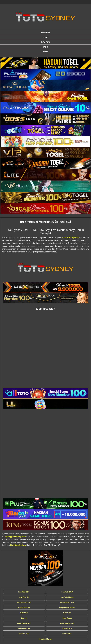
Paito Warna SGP (67, 623)
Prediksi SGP (24, 634)
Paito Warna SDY (24, 623)
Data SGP (67, 613)
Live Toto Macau (67, 597)
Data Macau (67, 618)
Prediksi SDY (67, 629)
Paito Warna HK (24, 629)
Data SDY (24, 613)
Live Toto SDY (24, 592)
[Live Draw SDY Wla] (45, 63)
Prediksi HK (67, 634)
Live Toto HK (24, 597)
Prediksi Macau (45, 639)
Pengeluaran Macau (67, 608)
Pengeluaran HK (24, 608)
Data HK (24, 618)
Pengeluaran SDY (24, 602)
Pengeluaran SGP (67, 602)
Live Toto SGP (67, 592)
